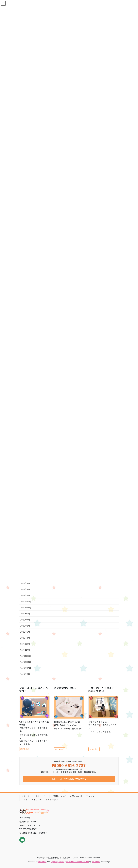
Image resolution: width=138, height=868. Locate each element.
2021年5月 (25, 632)
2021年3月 (25, 644)
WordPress (42, 861)
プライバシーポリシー (32, 799)
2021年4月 (25, 638)
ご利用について (59, 796)
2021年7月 (25, 620)
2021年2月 (25, 650)
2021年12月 (26, 601)
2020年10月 (26, 668)
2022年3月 (25, 583)
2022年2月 (25, 589)
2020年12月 (26, 656)
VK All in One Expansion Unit (78, 861)
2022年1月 (25, 595)
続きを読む (25, 749)
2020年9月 (25, 674)
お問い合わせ (76, 796)
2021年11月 (26, 608)
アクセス (90, 796)
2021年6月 (25, 626)
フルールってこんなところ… (34, 796)
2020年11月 (26, 662)
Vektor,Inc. (96, 861)
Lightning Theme (58, 861)
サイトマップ (52, 799)
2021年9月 (25, 614)
